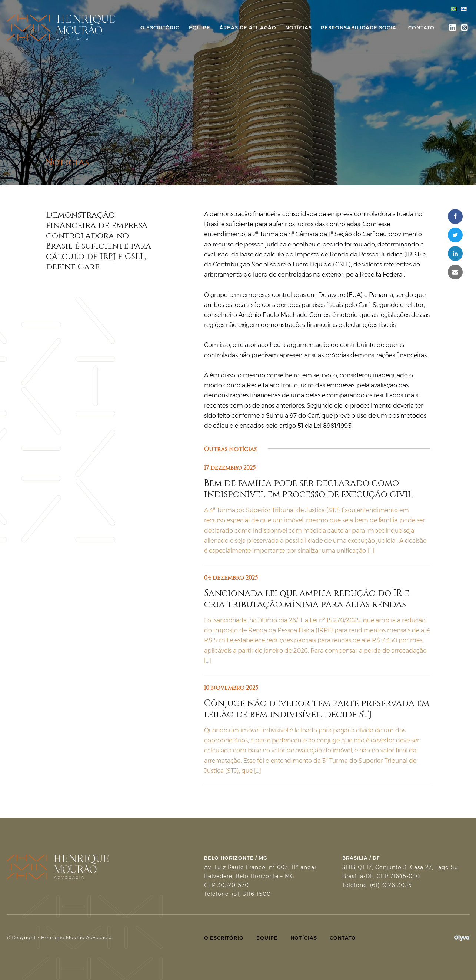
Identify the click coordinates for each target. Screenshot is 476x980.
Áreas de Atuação (248, 27)
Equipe (200, 27)
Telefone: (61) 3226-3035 (377, 885)
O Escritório (160, 27)
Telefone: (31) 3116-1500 (237, 894)
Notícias (299, 27)
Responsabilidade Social (360, 27)
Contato (421, 27)
